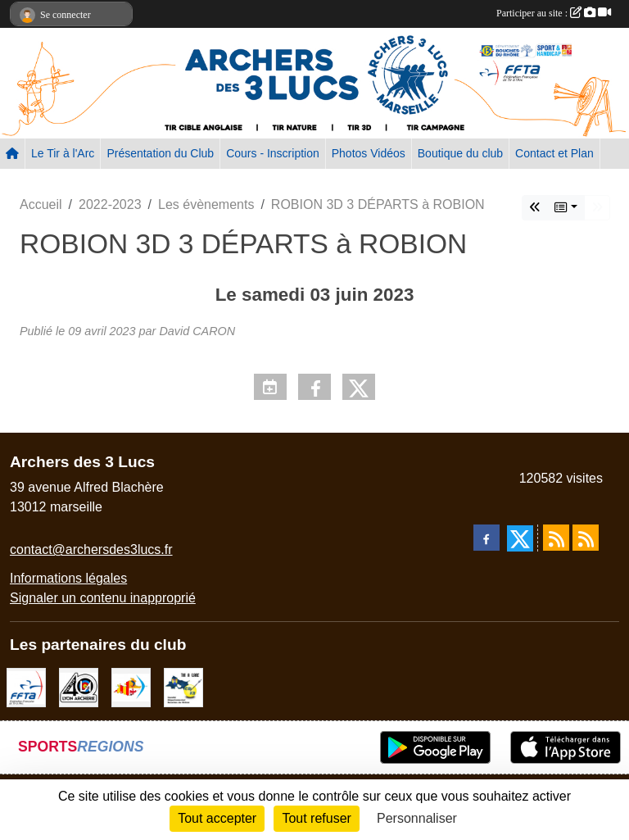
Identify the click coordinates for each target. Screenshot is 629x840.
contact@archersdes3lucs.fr (91, 549)
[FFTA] (26, 686)
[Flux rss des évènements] (586, 538)
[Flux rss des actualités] (556, 538)
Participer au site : (554, 13)
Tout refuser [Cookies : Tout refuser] (316, 818)
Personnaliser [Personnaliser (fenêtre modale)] (417, 818)
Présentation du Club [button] (160, 153)
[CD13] (183, 686)
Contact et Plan (554, 153)
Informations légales (68, 578)
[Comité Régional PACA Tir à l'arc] (131, 686)
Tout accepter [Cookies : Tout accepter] (217, 818)
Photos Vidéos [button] (369, 153)
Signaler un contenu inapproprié (103, 598)
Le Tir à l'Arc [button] (63, 153)
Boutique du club (460, 153)
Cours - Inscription (273, 153)
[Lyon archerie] (79, 686)
